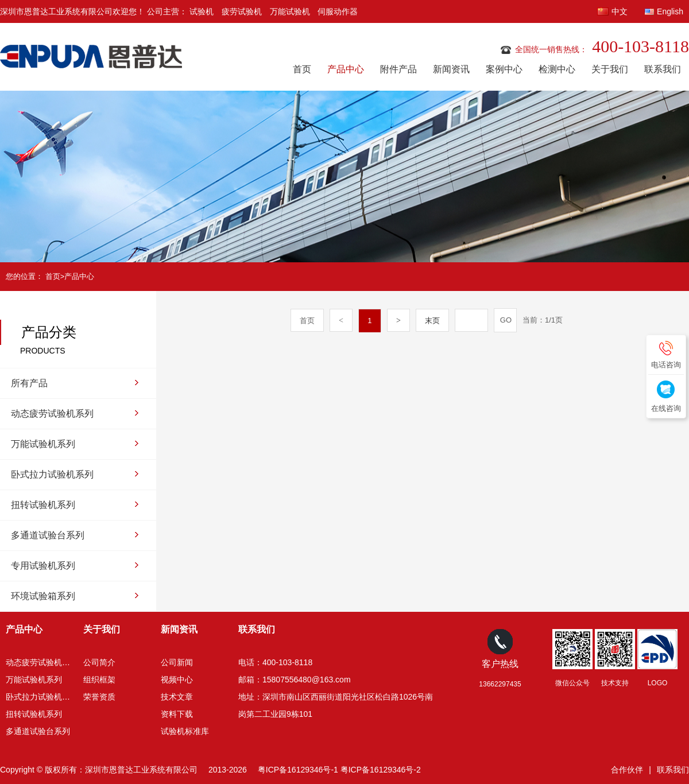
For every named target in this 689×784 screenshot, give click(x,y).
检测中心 (557, 69)
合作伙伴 (627, 770)
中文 (620, 11)
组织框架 (99, 680)
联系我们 (663, 69)
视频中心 (177, 680)
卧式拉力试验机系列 (52, 474)
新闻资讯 (451, 69)
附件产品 (398, 69)
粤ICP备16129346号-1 (298, 770)
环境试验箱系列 (43, 596)
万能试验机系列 (43, 444)
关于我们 (610, 69)
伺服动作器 (338, 11)
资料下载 (177, 714)
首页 (302, 69)
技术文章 (177, 697)
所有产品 (29, 383)
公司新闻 (177, 662)
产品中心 (346, 69)
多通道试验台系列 (48, 535)
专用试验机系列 (43, 566)
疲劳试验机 (242, 11)
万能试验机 (290, 11)
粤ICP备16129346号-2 (381, 770)
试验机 (202, 11)
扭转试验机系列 (43, 505)
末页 (432, 321)
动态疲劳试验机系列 (52, 414)
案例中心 (504, 69)
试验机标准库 (185, 731)
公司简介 (99, 662)
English (670, 11)
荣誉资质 (99, 697)
